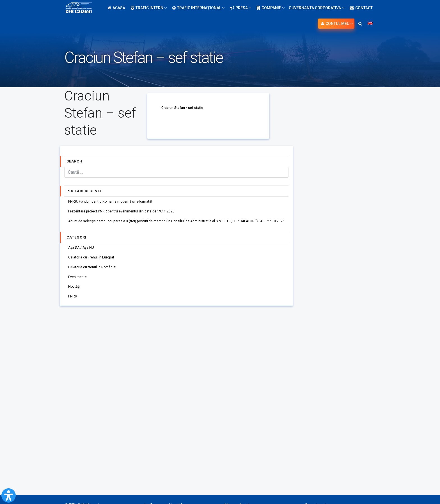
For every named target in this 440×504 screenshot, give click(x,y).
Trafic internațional (198, 8)
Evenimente (79, 286)
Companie (271, 8)
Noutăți (75, 297)
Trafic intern (149, 8)
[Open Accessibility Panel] (9, 495)
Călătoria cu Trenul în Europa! (94, 264)
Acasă (116, 8)
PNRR (74, 309)
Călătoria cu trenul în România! (96, 275)
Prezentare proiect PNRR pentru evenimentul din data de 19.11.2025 (129, 213)
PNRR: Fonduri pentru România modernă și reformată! (116, 202)
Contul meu (337, 24)
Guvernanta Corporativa (317, 8)
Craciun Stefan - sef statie (185, 107)
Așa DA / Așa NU (83, 253)
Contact (361, 8)
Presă (241, 8)
